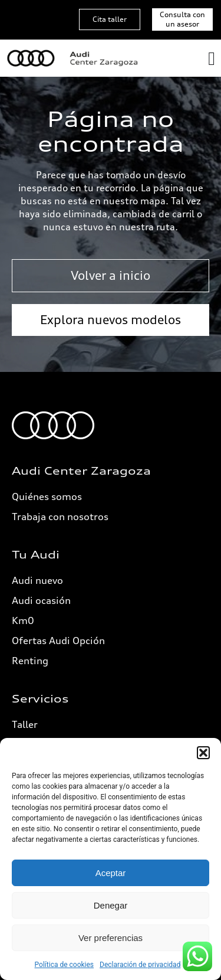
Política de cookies (65, 965)
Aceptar (111, 873)
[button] (203, 753)
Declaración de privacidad (140, 965)
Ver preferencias (111, 938)
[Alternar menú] (212, 58)
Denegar (111, 905)
